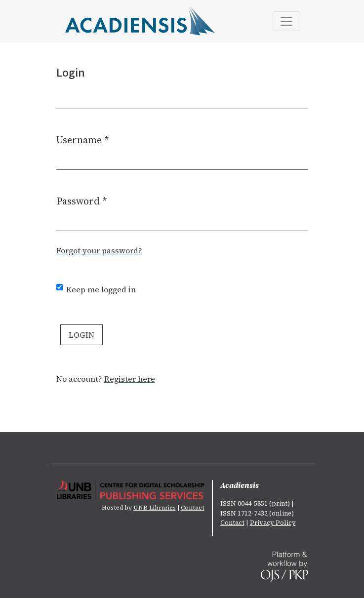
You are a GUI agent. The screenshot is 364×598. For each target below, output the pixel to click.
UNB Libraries (155, 508)
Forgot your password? (99, 250)
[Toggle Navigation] (286, 21)
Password (82, 201)
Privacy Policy (273, 523)
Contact (193, 508)
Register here (130, 379)
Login (81, 335)
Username (83, 140)
